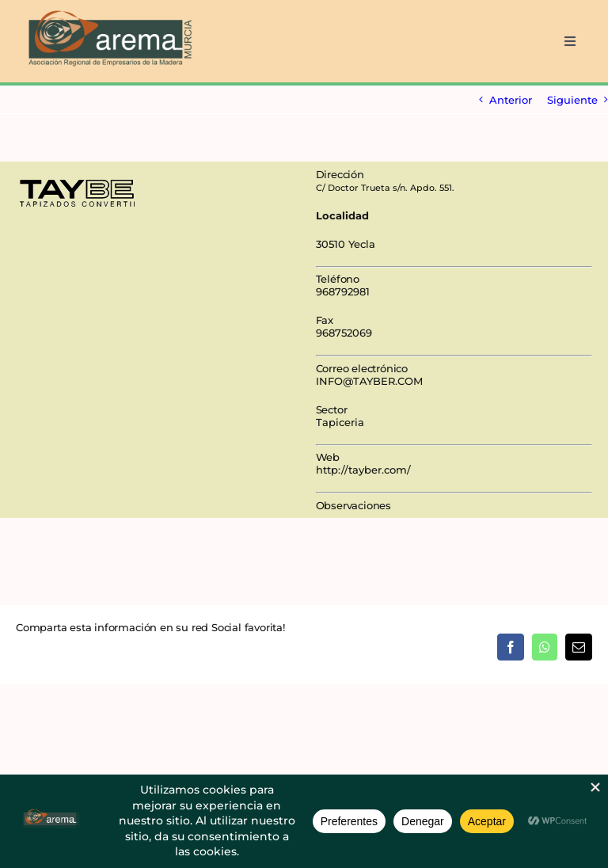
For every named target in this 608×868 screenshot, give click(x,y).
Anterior (511, 100)
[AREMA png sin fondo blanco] (108, 11)
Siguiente (572, 100)
